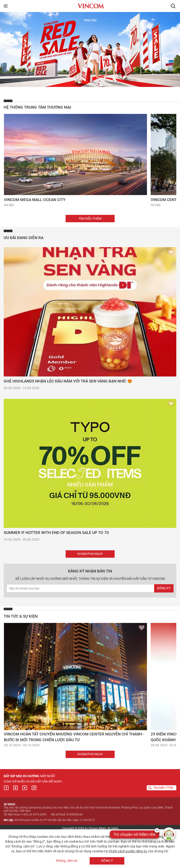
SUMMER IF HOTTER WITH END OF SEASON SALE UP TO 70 (56, 533)
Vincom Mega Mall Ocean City (35, 200)
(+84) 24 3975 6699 (34, 815)
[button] (173, 6)
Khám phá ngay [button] (90, 554)
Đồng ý (107, 861)
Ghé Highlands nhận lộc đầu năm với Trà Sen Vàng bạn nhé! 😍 (68, 381)
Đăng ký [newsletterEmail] (164, 588)
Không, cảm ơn (67, 861)
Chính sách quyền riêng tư (128, 851)
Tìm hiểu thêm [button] (90, 219)
